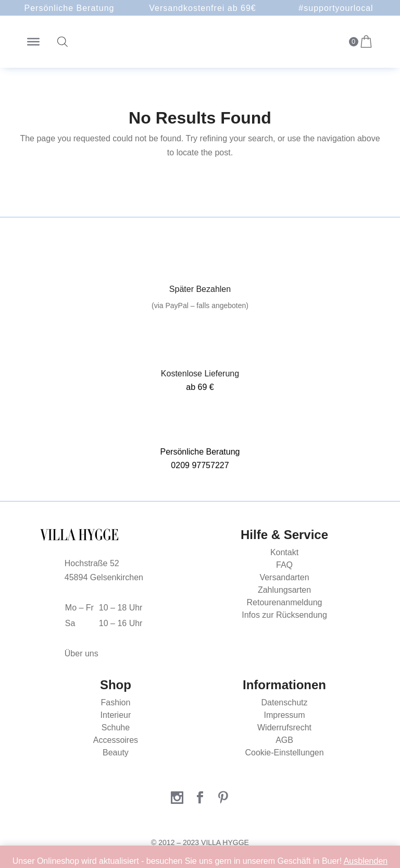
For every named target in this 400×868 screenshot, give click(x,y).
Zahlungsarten (284, 590)
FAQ (284, 565)
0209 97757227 (200, 465)
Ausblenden (366, 861)
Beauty (116, 753)
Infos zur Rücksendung (284, 615)
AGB (284, 740)
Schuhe (116, 728)
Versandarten (284, 577)
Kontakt (284, 552)
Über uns (82, 653)
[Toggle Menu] (33, 42)
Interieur (116, 715)
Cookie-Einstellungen (284, 753)
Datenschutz (285, 702)
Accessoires (116, 740)
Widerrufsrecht (284, 728)
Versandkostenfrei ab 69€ (202, 8)
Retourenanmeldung (285, 602)
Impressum (284, 715)
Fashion (115, 702)
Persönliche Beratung (70, 8)
